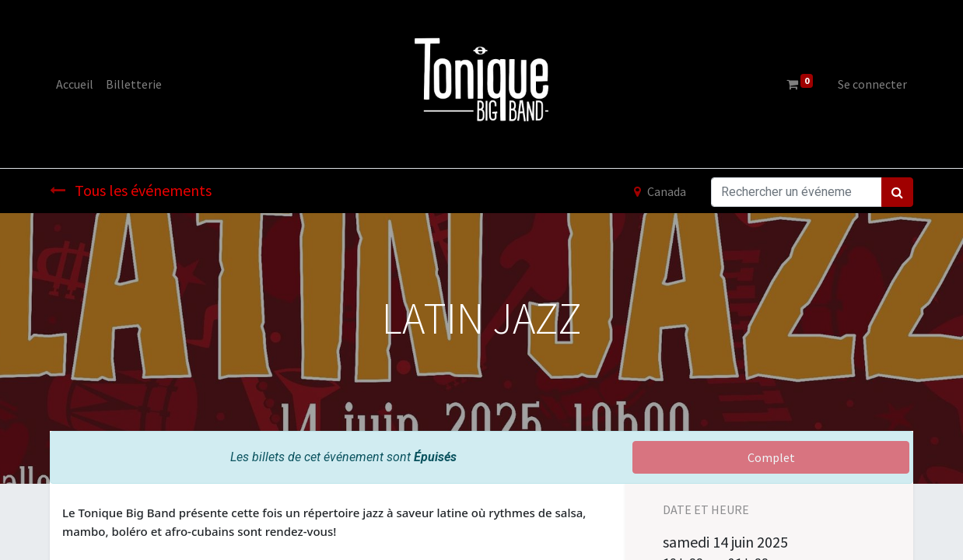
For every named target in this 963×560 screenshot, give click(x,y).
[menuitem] (75, 84)
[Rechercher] (897, 192)
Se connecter (872, 84)
